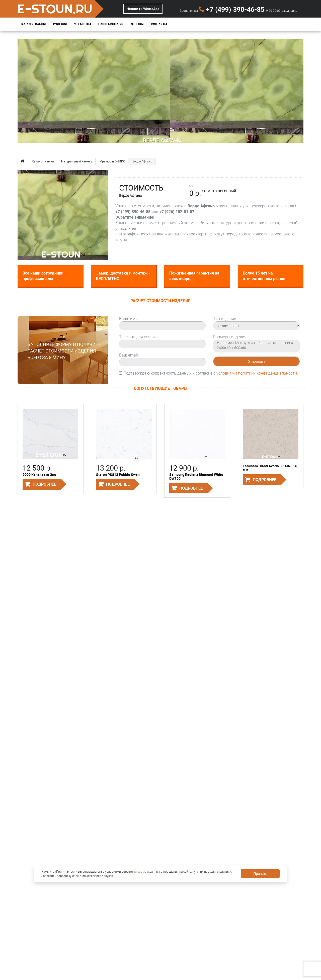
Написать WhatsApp (143, 9)
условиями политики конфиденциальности (257, 373)
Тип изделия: (225, 319)
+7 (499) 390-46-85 (232, 9)
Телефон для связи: (137, 337)
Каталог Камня (33, 24)
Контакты (159, 24)
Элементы (83, 24)
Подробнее (44, 484)
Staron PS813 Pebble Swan (118, 474)
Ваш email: (129, 355)
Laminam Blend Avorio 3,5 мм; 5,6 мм (270, 468)
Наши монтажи (111, 24)
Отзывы (137, 24)
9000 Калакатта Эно (39, 474)
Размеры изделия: (230, 337)
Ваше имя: (129, 319)
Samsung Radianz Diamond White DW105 (196, 476)
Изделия (60, 24)
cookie (142, 871)
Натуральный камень (77, 161)
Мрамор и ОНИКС (112, 161)
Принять (260, 874)
